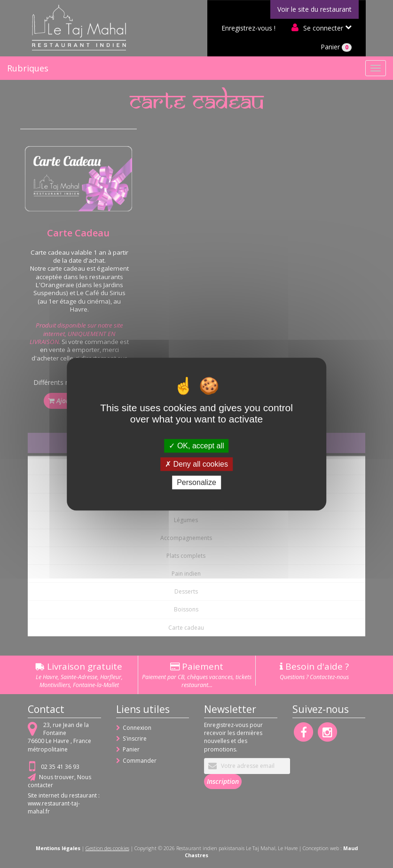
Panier (336, 47)
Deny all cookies (196, 464)
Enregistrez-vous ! (248, 28)
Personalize (196, 482)
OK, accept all (196, 446)
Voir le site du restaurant (314, 9)
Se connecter (323, 28)
